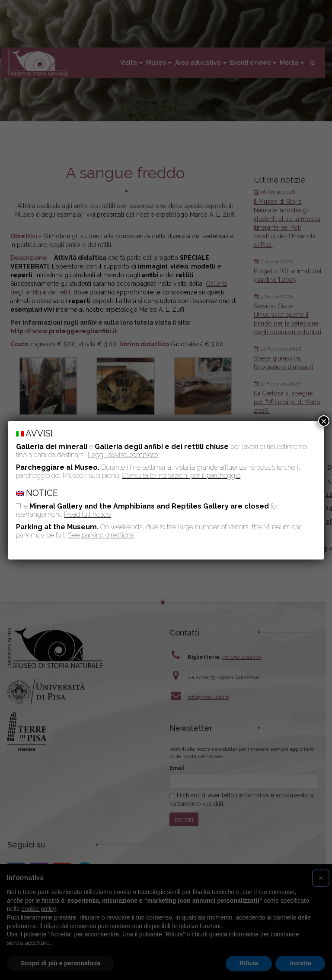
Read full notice (87, 514)
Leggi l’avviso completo (123, 455)
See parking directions (101, 535)
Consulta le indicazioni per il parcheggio (181, 476)
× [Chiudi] (324, 421)
